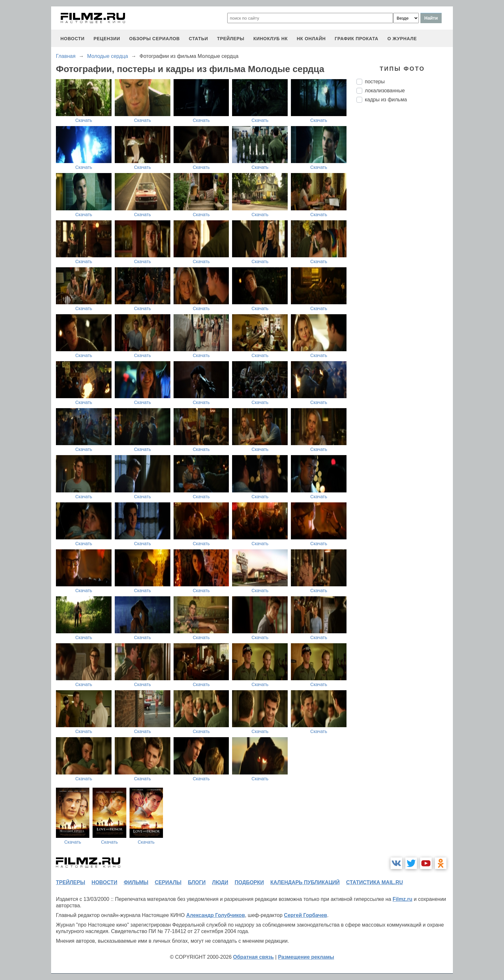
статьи (198, 39)
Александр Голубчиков (216, 915)
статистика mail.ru (375, 882)
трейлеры (231, 39)
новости (72, 39)
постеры (375, 82)
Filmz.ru (402, 899)
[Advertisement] (405, 215)
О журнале (402, 39)
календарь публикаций (305, 882)
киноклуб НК (270, 39)
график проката (356, 39)
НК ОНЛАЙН (311, 39)
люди (220, 882)
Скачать (84, 120)
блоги (197, 882)
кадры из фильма (386, 100)
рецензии (107, 39)
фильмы (136, 882)
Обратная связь (253, 957)
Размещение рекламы (306, 957)
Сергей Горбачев (305, 915)
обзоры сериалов (155, 39)
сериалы (168, 882)
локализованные (385, 91)
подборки (249, 882)
